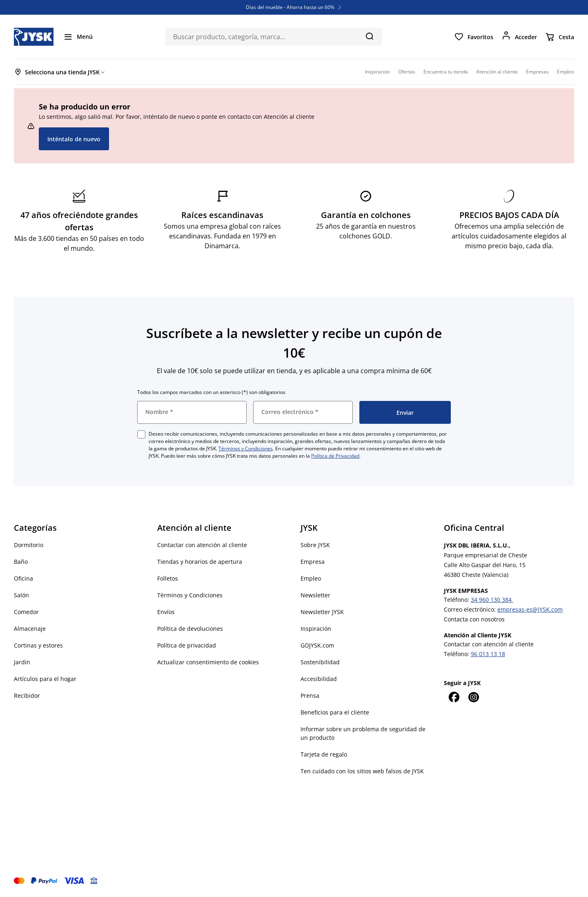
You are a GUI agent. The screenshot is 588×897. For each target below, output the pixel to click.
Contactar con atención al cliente (202, 545)
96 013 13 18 (488, 654)
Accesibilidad (319, 679)
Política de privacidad (187, 645)
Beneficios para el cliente (335, 712)
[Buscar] (369, 36)
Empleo (311, 578)
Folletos (168, 578)
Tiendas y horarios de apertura (200, 562)
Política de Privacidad (335, 456)
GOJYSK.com (317, 645)
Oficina (23, 578)
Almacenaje (30, 629)
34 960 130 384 (492, 600)
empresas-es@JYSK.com (530, 609)
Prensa (310, 696)
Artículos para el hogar (45, 679)
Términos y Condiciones (246, 448)
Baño (21, 562)
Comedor (26, 612)
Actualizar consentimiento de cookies (208, 662)
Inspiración (316, 629)
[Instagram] (473, 697)
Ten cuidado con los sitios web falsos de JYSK (362, 771)
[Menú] (78, 37)
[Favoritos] (474, 37)
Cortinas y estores (38, 645)
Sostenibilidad (320, 662)
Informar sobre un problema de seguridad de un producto (363, 733)
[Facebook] (454, 697)
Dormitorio (29, 545)
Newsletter (315, 595)
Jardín (22, 662)
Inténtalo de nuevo (74, 139)
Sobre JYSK (315, 545)
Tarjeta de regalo (324, 754)
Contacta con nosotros (474, 619)
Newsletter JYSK (322, 612)
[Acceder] (519, 37)
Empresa (313, 562)
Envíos (166, 612)
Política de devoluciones (190, 629)
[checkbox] (141, 434)
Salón (21, 595)
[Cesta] (560, 37)
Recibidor (27, 696)
